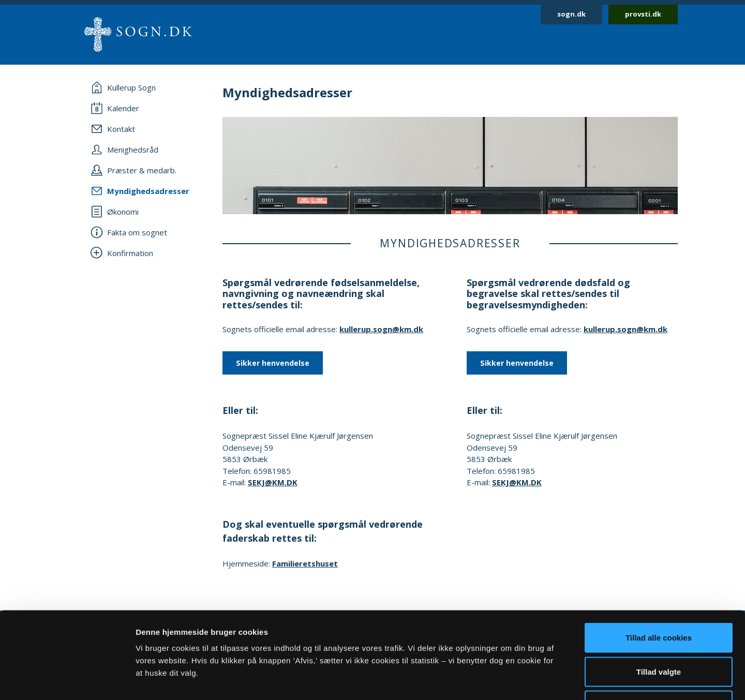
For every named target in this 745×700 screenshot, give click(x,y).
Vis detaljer (538, 680)
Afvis (659, 632)
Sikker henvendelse (273, 363)
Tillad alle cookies (659, 564)
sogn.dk (571, 14)
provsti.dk (643, 14)
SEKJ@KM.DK (273, 482)
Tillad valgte (659, 598)
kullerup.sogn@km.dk (381, 329)
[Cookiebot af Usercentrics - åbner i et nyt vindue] (67, 680)
